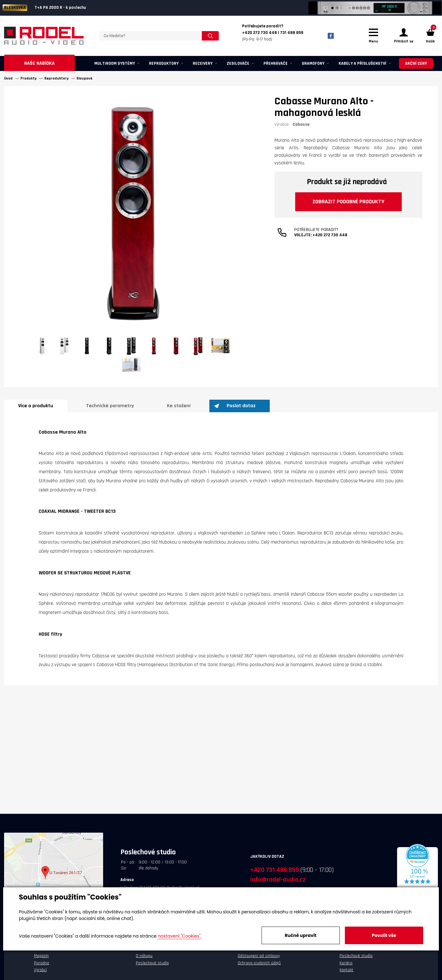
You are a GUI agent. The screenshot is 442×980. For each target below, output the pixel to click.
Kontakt (346, 970)
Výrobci (40, 970)
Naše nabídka (39, 63)
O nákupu (144, 956)
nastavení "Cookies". (180, 936)
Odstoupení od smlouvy (259, 956)
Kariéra (346, 963)
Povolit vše (384, 935)
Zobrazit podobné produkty (348, 202)
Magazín (41, 956)
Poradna (41, 963)
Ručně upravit (301, 935)
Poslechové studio (152, 963)
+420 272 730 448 (330, 235)
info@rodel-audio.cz (278, 880)
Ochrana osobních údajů (259, 963)
